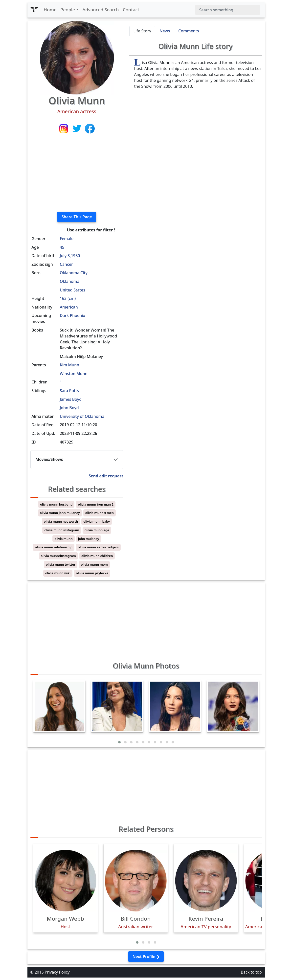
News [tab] (165, 31)
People (68, 10)
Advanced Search (101, 10)
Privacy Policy (57, 972)
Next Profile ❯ (146, 957)
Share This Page (77, 217)
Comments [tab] (189, 31)
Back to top (251, 972)
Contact (131, 10)
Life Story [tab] (142, 31)
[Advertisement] (77, 173)
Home (50, 10)
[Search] (228, 10)
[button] (119, 742)
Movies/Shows (49, 459)
